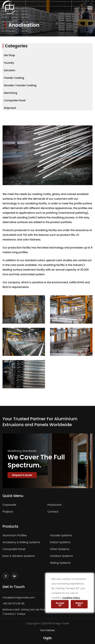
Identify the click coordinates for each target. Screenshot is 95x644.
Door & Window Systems (19, 556)
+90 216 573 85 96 (14, 603)
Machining (11, 93)
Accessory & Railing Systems (21, 542)
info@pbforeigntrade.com (19, 597)
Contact (53, 512)
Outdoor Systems (61, 556)
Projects (8, 512)
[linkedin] (14, 576)
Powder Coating (14, 78)
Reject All (79, 604)
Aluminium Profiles (15, 535)
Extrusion (10, 70)
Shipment (10, 108)
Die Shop (9, 55)
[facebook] (6, 576)
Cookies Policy (71, 598)
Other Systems (60, 549)
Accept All (60, 604)
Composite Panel (15, 100)
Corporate (9, 505)
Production (55, 505)
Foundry (9, 63)
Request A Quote (22, 475)
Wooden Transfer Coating (20, 85)
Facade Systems (61, 535)
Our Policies (48, 630)
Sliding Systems (60, 563)
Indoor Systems (60, 542)
